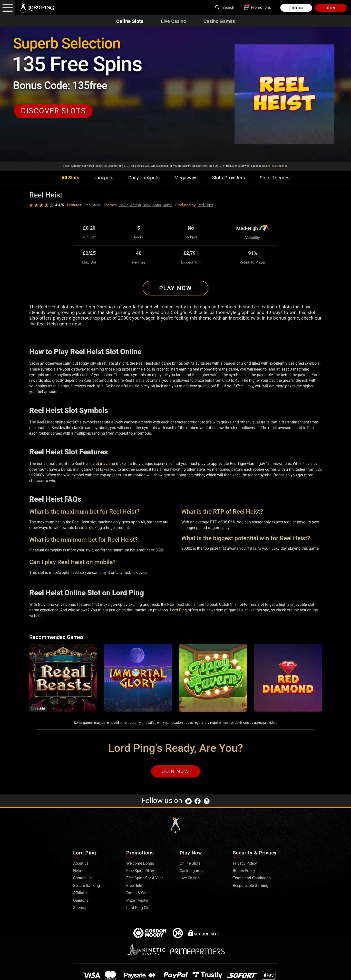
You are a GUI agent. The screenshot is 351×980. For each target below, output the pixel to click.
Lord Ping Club (139, 908)
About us (81, 863)
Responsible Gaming (251, 886)
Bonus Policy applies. (275, 166)
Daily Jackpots (144, 178)
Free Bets (134, 886)
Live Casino (173, 21)
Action (136, 205)
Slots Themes (275, 178)
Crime (167, 205)
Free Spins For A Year (145, 878)
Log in (296, 8)
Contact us (82, 878)
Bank (147, 205)
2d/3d (124, 205)
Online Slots (130, 21)
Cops (157, 205)
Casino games (192, 871)
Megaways (186, 178)
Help (77, 871)
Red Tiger (205, 205)
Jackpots (104, 178)
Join (331, 8)
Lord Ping (178, 610)
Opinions (81, 900)
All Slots (70, 178)
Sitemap (80, 908)
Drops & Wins (138, 893)
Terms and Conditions (252, 878)
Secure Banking (87, 886)
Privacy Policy (245, 863)
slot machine (104, 464)
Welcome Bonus (140, 863)
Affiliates (81, 893)
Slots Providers (229, 178)
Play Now (175, 288)
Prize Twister (137, 900)
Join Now (176, 771)
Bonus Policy (244, 871)
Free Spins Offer (140, 871)
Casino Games (219, 21)
